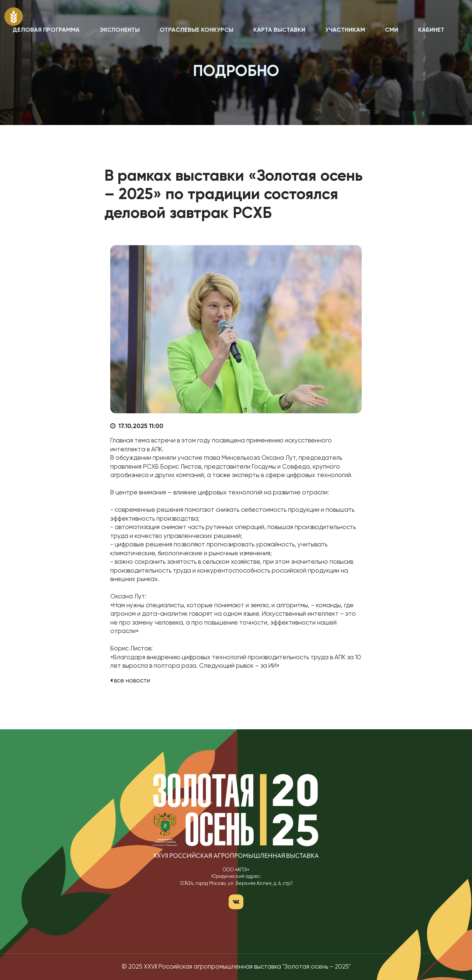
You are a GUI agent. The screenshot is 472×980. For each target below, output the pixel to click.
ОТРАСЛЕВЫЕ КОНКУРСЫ (197, 30)
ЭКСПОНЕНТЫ (120, 30)
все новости (132, 681)
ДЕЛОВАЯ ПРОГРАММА (46, 30)
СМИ (392, 30)
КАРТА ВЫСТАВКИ (279, 30)
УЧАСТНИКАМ (345, 30)
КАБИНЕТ (431, 30)
